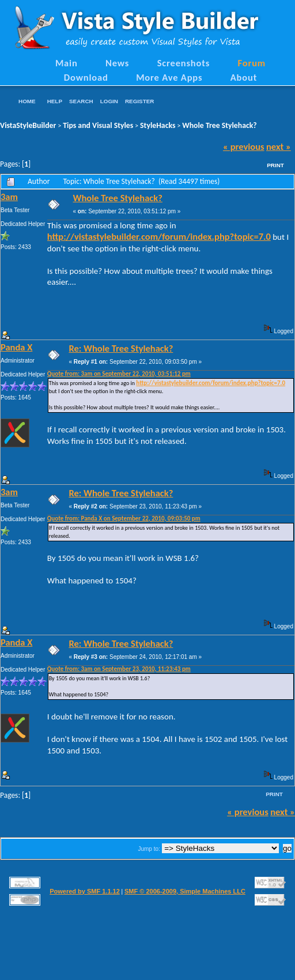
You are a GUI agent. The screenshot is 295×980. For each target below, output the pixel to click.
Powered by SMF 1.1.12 (85, 891)
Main (67, 63)
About (244, 77)
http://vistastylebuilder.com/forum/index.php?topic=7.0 (159, 236)
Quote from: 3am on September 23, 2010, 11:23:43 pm (119, 669)
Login (109, 101)
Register (139, 101)
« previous (244, 146)
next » (279, 146)
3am (9, 197)
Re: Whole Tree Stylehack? (121, 348)
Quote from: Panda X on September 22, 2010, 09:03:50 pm (124, 519)
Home (27, 101)
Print (275, 165)
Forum (252, 63)
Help (55, 101)
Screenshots (184, 63)
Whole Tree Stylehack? (219, 125)
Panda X (16, 347)
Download (86, 77)
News (117, 63)
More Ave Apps (169, 77)
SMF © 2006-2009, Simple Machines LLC (185, 891)
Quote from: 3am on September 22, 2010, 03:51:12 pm (119, 374)
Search (81, 101)
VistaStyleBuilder (28, 125)
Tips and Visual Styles (98, 125)
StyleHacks (158, 125)
